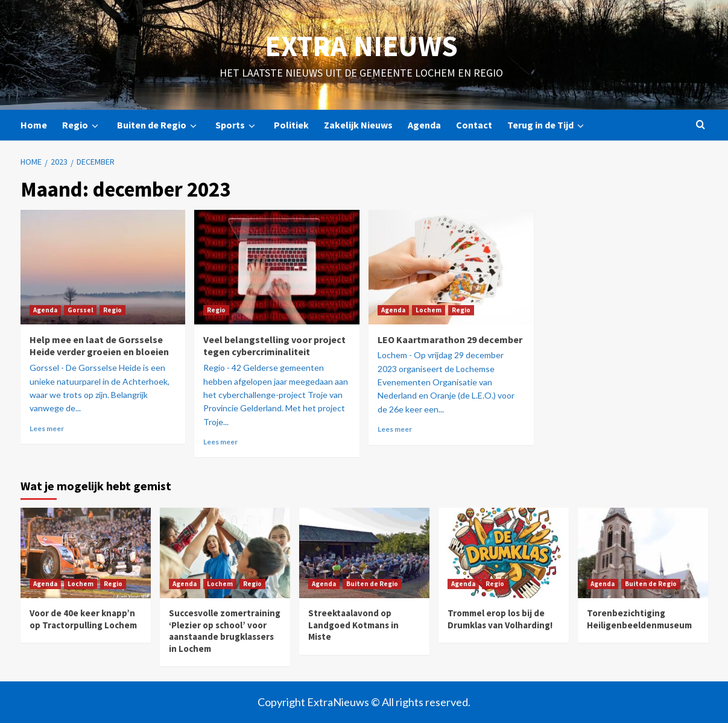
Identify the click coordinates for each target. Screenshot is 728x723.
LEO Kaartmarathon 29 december (450, 339)
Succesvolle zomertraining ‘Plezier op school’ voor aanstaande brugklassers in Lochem (225, 631)
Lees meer (47, 428)
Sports (237, 125)
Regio (82, 125)
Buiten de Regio (159, 125)
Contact (474, 125)
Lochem (429, 310)
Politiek (291, 125)
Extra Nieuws (361, 46)
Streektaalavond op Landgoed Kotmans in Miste (353, 625)
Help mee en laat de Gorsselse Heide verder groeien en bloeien (99, 346)
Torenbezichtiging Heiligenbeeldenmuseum (639, 619)
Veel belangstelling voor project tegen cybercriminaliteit (274, 346)
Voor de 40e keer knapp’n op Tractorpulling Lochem (83, 619)
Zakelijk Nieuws (358, 125)
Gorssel (80, 310)
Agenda (424, 125)
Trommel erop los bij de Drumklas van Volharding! (500, 619)
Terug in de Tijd (547, 125)
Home (34, 125)
